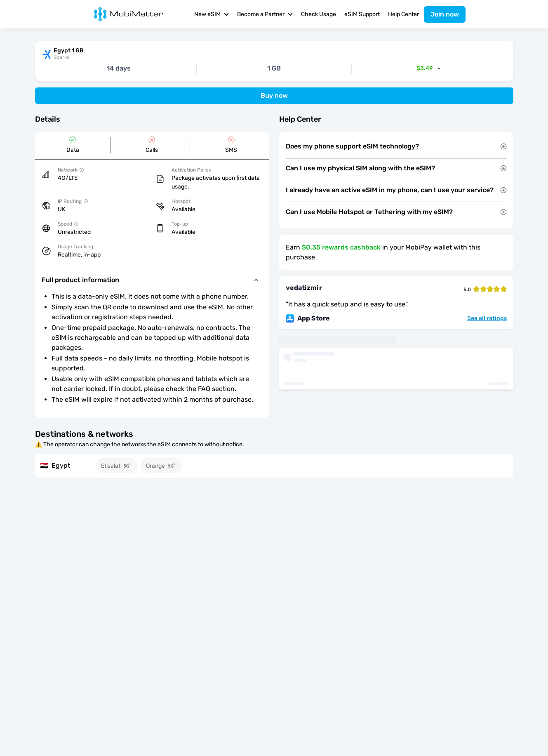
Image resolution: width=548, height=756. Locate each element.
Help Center (403, 14)
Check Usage (319, 14)
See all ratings (487, 318)
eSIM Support (362, 14)
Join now (445, 14)
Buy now (274, 95)
